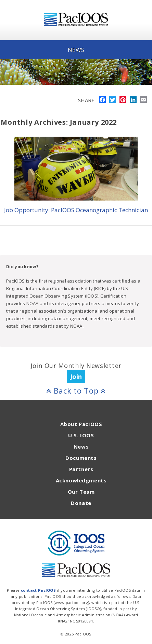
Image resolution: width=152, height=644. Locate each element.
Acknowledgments (81, 480)
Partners (81, 469)
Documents (81, 458)
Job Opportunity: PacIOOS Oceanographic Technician (76, 210)
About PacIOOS (81, 424)
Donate (81, 503)
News (81, 447)
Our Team (81, 492)
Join (76, 376)
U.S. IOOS (81, 435)
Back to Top (76, 390)
